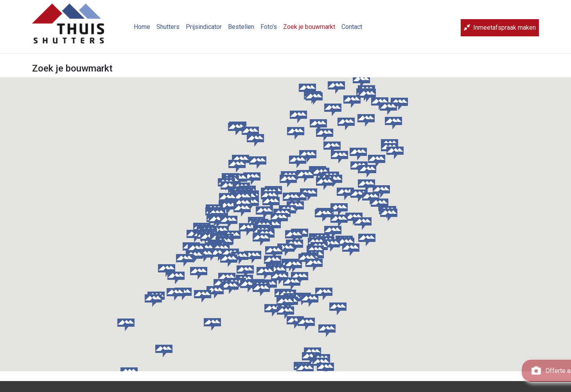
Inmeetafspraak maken (500, 31)
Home (148, 30)
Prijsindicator (210, 30)
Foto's (275, 30)
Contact (358, 30)
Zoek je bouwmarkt (315, 30)
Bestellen (247, 30)
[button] (237, 166)
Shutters (174, 30)
